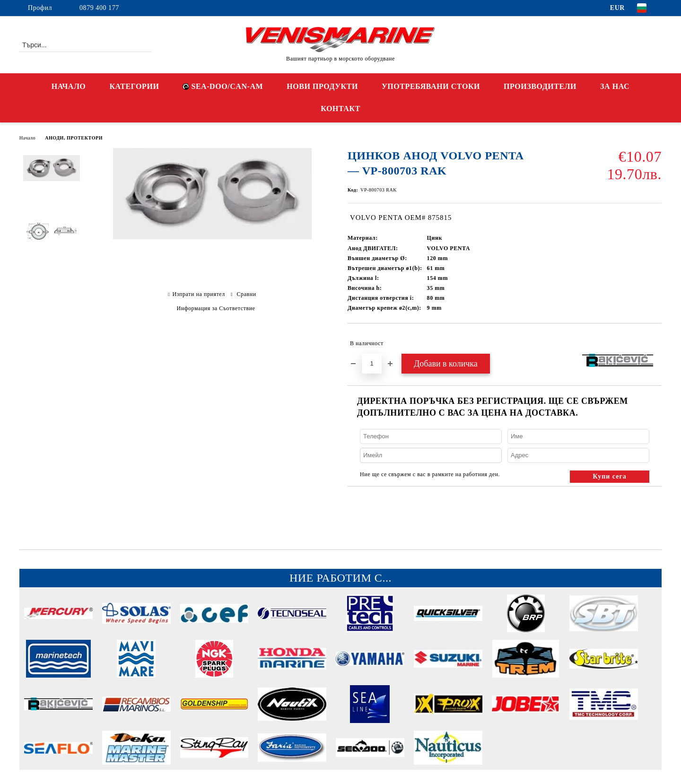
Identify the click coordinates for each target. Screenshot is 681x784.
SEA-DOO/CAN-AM (223, 86)
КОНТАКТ (340, 109)
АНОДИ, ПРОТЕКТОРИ (74, 138)
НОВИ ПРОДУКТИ (322, 86)
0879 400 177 (99, 8)
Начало (27, 138)
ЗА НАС (615, 86)
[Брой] (372, 364)
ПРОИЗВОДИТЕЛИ (540, 86)
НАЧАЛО (69, 86)
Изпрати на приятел (198, 294)
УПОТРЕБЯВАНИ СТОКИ (431, 86)
